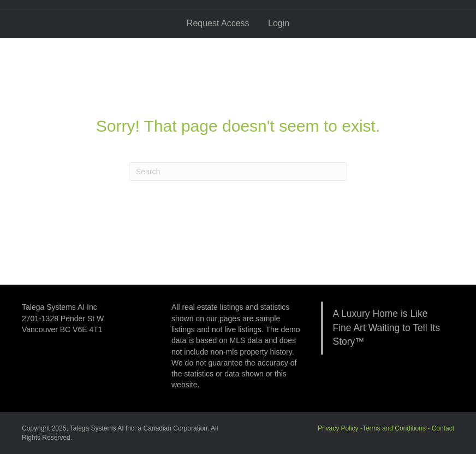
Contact (443, 428)
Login (279, 23)
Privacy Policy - (340, 428)
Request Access (218, 23)
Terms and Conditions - (397, 428)
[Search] (238, 172)
